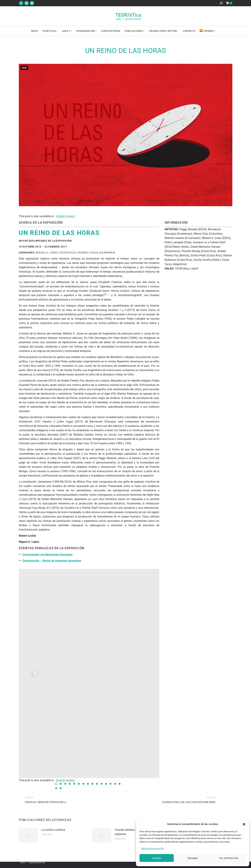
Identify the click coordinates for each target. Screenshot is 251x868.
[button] (244, 824)
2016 (24, 68)
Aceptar (157, 858)
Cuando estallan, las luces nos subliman (133, 832)
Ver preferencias (229, 858)
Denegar (193, 858)
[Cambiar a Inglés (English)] (65, 216)
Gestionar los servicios (152, 848)
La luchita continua (53, 830)
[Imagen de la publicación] (28, 835)
